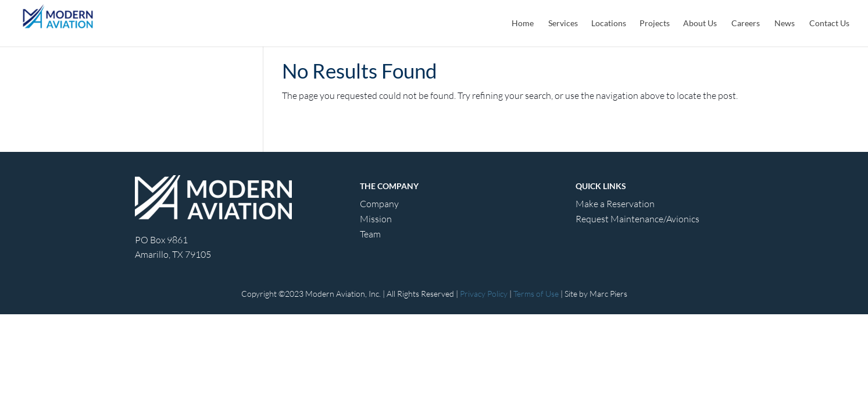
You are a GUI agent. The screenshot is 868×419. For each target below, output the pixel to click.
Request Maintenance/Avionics (637, 219)
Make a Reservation (615, 204)
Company (379, 204)
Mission (376, 219)
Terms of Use (536, 294)
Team (370, 234)
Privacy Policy (484, 294)
